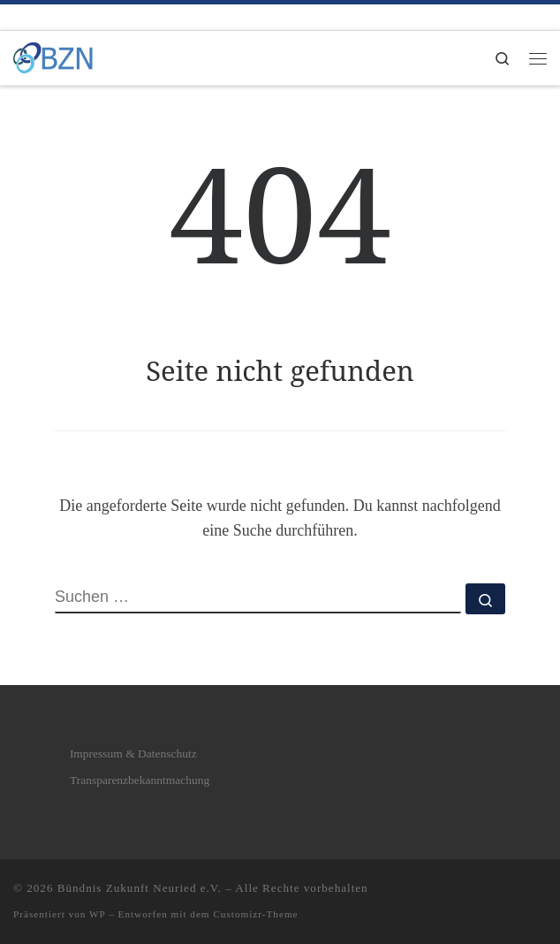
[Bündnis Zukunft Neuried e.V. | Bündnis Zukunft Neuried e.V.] (53, 56)
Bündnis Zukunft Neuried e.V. (140, 888)
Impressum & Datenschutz (133, 754)
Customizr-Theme (255, 914)
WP (97, 914)
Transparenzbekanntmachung (140, 780)
